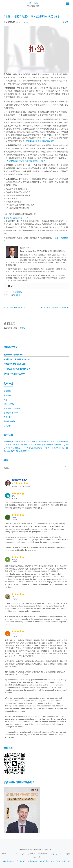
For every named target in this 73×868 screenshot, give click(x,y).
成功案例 (7, 425)
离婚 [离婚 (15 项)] (20, 444)
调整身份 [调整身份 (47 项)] (9, 441)
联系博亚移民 (33, 860)
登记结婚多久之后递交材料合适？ (17, 369)
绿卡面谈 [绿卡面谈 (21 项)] (53, 441)
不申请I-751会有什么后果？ (15, 373)
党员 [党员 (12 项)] (51, 444)
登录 (23, 328)
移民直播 (67, 860)
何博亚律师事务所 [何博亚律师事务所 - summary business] (20, 479)
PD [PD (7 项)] (53, 447)
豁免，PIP (8, 416)
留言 (65, 22)
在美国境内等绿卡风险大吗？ (15, 364)
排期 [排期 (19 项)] (11, 444)
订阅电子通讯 (44, 860)
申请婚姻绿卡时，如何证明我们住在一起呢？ (26, 161)
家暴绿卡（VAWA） (12, 412)
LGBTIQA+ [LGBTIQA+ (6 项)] (15, 450)
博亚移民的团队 (56, 860)
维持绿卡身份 (9, 421)
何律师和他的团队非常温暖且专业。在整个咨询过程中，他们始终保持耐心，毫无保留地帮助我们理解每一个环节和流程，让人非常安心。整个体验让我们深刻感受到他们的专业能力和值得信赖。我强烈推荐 (36, 504)
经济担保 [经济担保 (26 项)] (42, 441)
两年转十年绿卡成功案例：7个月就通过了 (55, 307)
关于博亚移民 (21, 860)
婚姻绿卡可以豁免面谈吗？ (14, 354)
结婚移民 (18, 292)
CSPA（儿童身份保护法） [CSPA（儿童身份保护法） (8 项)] (38, 447)
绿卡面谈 (17, 295)
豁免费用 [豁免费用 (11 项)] (61, 444)
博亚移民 (34, 3)
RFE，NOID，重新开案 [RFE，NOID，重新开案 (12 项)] (35, 444)
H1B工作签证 (9, 404)
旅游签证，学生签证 (12, 408)
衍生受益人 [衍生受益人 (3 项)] (27, 450)
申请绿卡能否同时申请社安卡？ (14, 307)
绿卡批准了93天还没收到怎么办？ (17, 359)
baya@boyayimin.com (57, 853)
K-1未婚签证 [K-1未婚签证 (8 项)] (19, 447)
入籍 (5, 399)
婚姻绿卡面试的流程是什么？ (16, 218)
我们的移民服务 (9, 860)
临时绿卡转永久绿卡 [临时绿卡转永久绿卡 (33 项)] (25, 441)
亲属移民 (7, 395)
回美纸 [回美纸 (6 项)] (60, 447)
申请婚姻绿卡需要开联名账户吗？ (40, 141)
